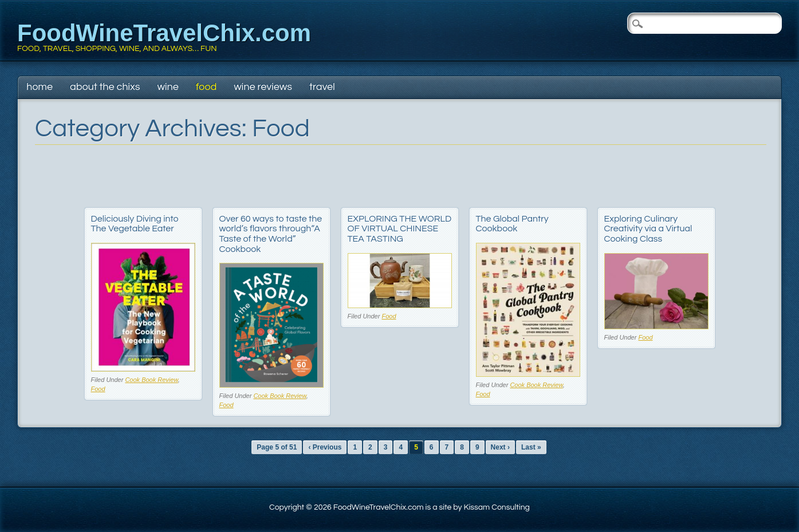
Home (40, 87)
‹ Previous (325, 447)
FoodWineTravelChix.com (164, 33)
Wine (168, 87)
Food (206, 87)
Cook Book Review (151, 380)
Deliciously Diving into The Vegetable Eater (135, 224)
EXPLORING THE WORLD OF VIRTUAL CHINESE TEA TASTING (400, 229)
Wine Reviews (263, 87)
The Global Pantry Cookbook (512, 224)
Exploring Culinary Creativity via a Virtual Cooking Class (648, 229)
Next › (500, 447)
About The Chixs (105, 87)
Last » (531, 447)
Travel (322, 87)
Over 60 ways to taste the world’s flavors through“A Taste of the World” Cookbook (271, 234)
